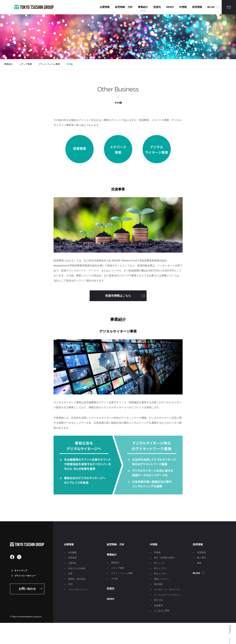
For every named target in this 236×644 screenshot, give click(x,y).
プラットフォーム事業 (49, 64)
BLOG (211, 7)
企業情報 (105, 7)
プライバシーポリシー (24, 576)
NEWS (170, 7)
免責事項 (158, 605)
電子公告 (158, 600)
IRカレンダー (161, 574)
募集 (199, 563)
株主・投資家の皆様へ (165, 558)
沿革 (70, 574)
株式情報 (158, 584)
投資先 (157, 7)
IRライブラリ (161, 568)
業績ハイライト (162, 579)
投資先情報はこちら (118, 296)
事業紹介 (143, 7)
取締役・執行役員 (77, 579)
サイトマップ (19, 571)
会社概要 (72, 552)
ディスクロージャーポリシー (168, 595)
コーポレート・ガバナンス (167, 590)
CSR (70, 584)
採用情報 (197, 7)
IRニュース (159, 563)
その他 (69, 64)
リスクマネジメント (78, 590)
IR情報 (183, 7)
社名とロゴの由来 (77, 568)
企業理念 (72, 563)
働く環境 (201, 558)
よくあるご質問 (162, 611)
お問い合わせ (27, 589)
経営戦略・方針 (124, 7)
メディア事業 (26, 64)
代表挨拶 (72, 558)
